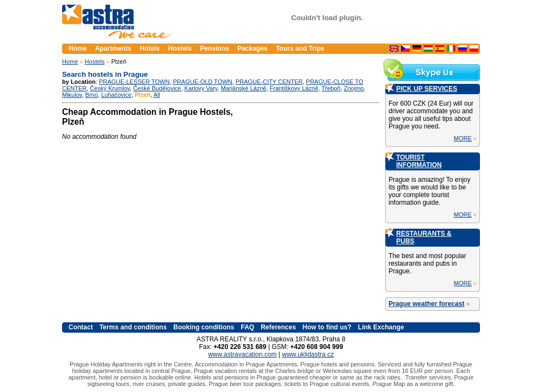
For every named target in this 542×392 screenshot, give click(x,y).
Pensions (214, 48)
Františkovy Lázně (294, 88)
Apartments (113, 48)
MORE (463, 138)
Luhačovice (116, 95)
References (278, 327)
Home (70, 62)
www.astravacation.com (242, 354)
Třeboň (331, 88)
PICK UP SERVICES (427, 89)
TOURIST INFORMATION (419, 161)
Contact (81, 327)
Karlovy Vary (201, 88)
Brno (92, 95)
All (157, 95)
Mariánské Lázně (244, 88)
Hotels (150, 48)
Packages (252, 48)
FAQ (247, 327)
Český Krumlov (110, 88)
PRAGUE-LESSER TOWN (134, 82)
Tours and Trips (300, 48)
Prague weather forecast (426, 304)
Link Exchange (381, 327)
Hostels (95, 62)
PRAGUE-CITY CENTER (269, 82)
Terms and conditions (133, 327)
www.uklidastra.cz (308, 354)
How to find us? (327, 327)
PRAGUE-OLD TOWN (203, 82)
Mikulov (72, 95)
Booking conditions (204, 327)
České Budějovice (157, 88)
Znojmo (354, 88)
